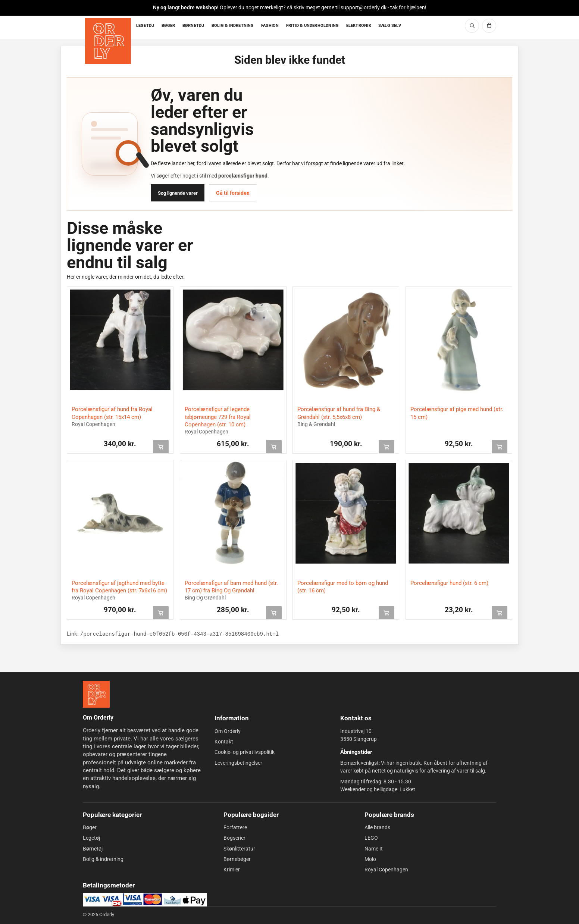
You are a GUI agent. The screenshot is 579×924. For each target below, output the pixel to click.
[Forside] (109, 28)
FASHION (270, 26)
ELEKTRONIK (359, 26)
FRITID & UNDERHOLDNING (313, 26)
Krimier (232, 870)
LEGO (371, 838)
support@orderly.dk (364, 7)
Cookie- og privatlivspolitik (245, 752)
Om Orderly (228, 731)
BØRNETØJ (193, 26)
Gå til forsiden (233, 193)
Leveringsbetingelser (238, 763)
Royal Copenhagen (386, 870)
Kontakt (224, 742)
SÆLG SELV (390, 26)
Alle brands (377, 827)
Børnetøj (93, 848)
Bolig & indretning (103, 859)
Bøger (90, 827)
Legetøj (91, 838)
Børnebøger (237, 859)
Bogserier (234, 838)
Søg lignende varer (178, 193)
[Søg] (472, 26)
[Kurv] (489, 26)
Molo (370, 859)
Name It (374, 848)
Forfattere (235, 827)
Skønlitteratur (239, 848)
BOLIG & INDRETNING (233, 26)
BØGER (168, 26)
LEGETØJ (145, 26)
